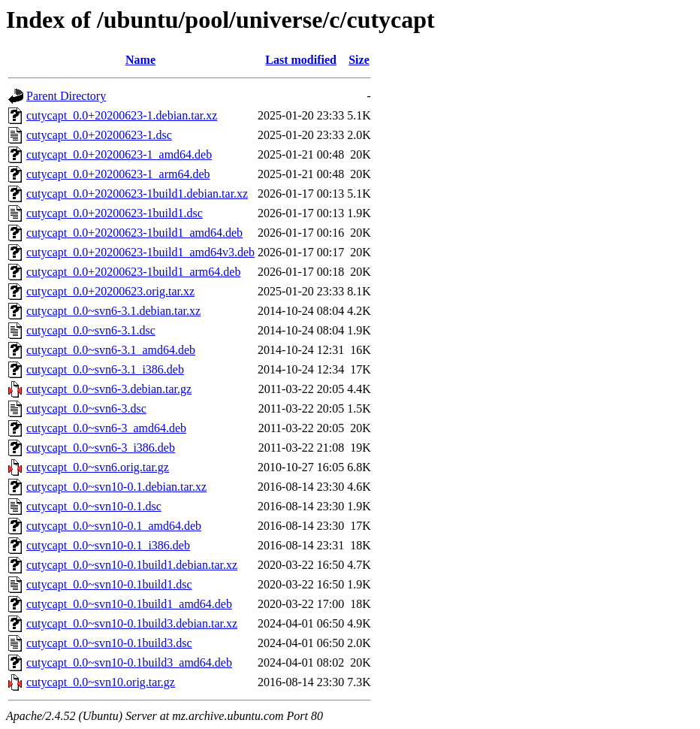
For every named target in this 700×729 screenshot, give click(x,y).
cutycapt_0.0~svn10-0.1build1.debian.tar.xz (132, 565)
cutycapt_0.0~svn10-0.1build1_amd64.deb (129, 604)
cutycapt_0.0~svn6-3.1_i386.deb (105, 369)
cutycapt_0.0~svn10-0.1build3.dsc (109, 643)
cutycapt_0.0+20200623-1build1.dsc (115, 213)
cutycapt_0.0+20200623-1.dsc (99, 135)
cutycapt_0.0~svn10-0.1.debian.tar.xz (116, 487)
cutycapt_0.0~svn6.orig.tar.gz (98, 467)
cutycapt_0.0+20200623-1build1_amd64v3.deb (140, 252)
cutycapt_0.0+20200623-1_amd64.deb (119, 154)
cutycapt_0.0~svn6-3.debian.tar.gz (109, 389)
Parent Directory (66, 96)
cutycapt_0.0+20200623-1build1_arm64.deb (133, 272)
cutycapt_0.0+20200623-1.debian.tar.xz (122, 115)
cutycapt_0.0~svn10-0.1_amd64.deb (114, 526)
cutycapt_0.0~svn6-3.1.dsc (91, 330)
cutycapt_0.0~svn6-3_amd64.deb (106, 428)
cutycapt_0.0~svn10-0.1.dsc (94, 506)
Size (359, 60)
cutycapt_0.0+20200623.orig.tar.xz (110, 291)
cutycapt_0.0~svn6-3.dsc (86, 408)
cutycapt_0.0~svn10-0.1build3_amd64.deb (129, 662)
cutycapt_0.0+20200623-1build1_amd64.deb (134, 233)
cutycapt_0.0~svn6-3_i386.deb (101, 448)
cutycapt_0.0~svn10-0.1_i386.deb (108, 545)
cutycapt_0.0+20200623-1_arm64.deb (118, 174)
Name (140, 60)
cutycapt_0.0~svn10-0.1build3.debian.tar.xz (132, 623)
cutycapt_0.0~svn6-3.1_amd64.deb (111, 350)
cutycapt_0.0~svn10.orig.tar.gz (101, 682)
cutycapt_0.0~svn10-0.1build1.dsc (109, 584)
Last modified (301, 60)
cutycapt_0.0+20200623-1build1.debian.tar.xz (137, 194)
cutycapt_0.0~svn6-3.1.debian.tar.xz (113, 311)
